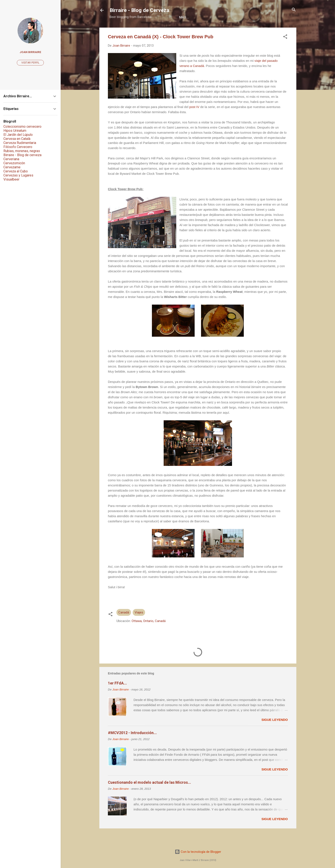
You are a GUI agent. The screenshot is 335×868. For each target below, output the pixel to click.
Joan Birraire (30, 52)
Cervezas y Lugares (18, 175)
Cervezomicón (14, 163)
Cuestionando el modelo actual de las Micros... (149, 796)
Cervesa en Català (17, 139)
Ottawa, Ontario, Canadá (149, 635)
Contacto (249, 31)
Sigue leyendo (275, 734)
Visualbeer (11, 179)
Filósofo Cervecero (18, 147)
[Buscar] (294, 10)
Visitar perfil (30, 63)
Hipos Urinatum (15, 131)
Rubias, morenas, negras (22, 151)
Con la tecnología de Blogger (198, 852)
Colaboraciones (198, 31)
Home (125, 31)
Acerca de (147, 31)
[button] (285, 51)
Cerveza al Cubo (16, 171)
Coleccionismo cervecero (22, 127)
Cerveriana (11, 159)
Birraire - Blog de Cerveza (139, 10)
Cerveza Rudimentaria (20, 143)
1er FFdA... (117, 697)
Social (226, 31)
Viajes (139, 627)
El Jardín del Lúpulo (18, 135)
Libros (169, 31)
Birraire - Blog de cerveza (22, 155)
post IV (194, 121)
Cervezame (12, 167)
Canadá (124, 627)
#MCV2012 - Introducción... (132, 747)
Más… (271, 31)
